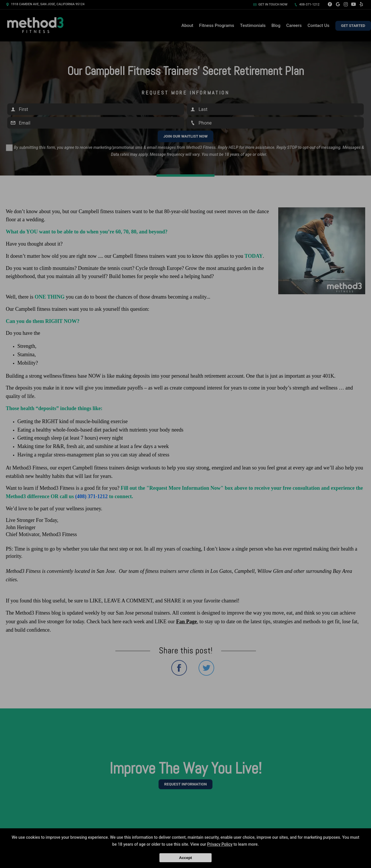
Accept (185, 858)
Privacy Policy (220, 844)
